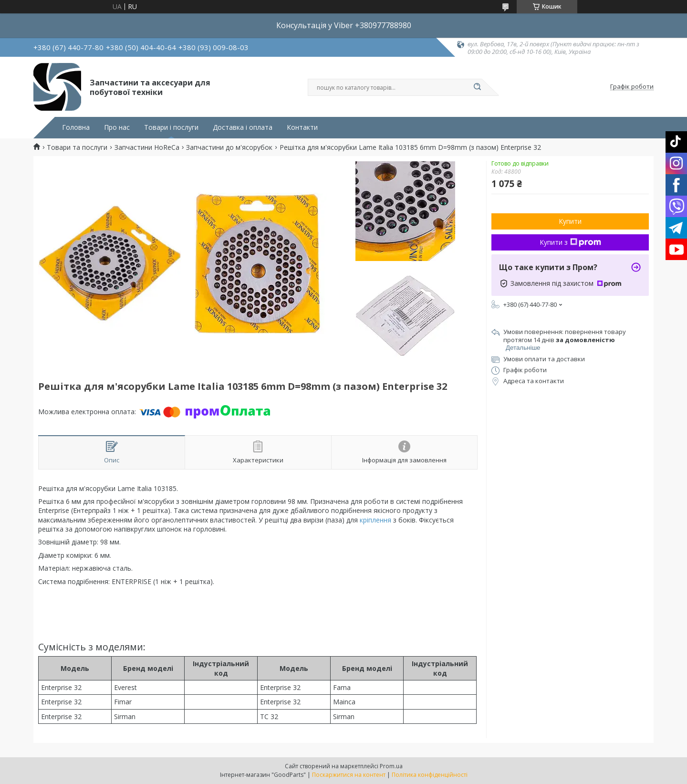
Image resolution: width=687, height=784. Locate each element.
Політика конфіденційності (430, 775)
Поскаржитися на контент (349, 775)
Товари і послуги (171, 127)
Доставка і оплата (243, 127)
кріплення (375, 520)
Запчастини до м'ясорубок (229, 147)
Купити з (570, 242)
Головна (76, 127)
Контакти (302, 127)
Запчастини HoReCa (147, 147)
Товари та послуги (77, 147)
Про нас (117, 127)
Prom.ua (391, 766)
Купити (570, 221)
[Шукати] (477, 87)
